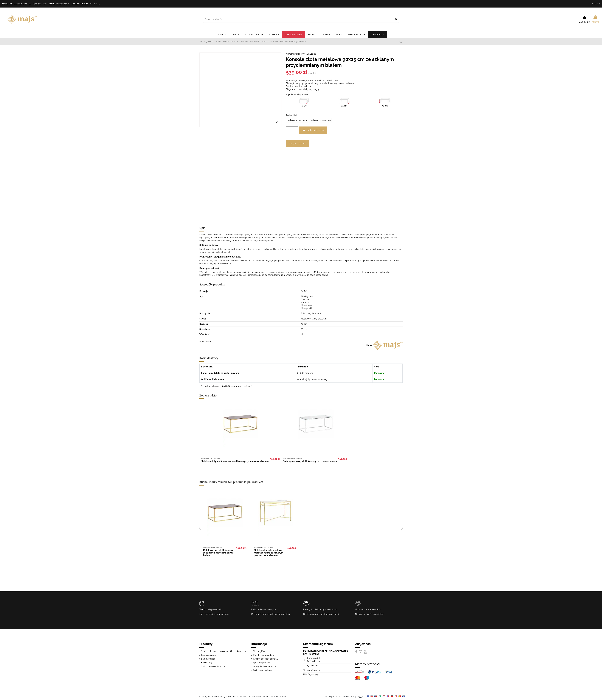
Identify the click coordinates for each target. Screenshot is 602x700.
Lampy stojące (208, 659)
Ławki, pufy (207, 663)
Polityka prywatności (263, 670)
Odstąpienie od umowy (264, 666)
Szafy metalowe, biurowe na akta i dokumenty (223, 651)
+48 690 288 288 (40, 4)
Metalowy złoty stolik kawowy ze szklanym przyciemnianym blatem (235, 461)
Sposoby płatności (262, 663)
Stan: (202, 342)
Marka (369, 345)
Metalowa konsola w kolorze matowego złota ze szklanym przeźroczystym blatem (269, 553)
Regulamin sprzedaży (264, 655)
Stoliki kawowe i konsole (213, 666)
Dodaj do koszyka (313, 130)
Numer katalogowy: (295, 54)
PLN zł (596, 4)
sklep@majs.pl (63, 4)
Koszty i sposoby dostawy (266, 659)
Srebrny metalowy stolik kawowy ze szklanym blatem (310, 461)
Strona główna (260, 651)
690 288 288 (313, 666)
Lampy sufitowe (209, 655)
